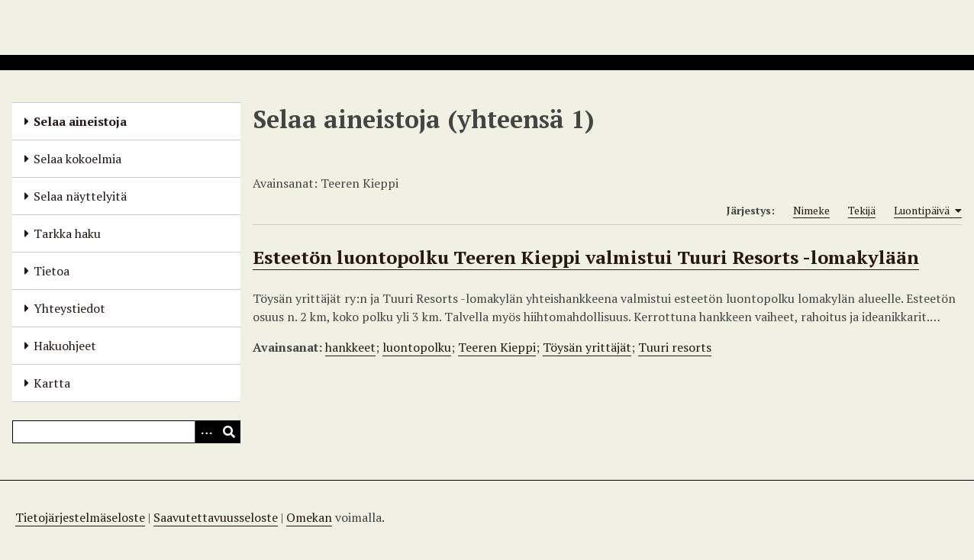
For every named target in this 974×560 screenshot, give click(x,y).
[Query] (126, 432)
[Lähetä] (229, 432)
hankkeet (350, 347)
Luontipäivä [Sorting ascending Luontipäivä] (928, 211)
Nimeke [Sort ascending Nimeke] (811, 210)
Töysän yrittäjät (587, 347)
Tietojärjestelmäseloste (80, 517)
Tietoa (52, 271)
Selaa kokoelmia (77, 159)
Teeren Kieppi (497, 347)
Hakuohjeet (65, 346)
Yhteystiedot (69, 308)
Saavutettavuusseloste (216, 517)
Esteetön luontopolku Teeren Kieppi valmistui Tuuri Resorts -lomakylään (586, 257)
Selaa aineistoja (80, 121)
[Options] (206, 432)
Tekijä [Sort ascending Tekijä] (862, 210)
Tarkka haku (67, 233)
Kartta (52, 383)
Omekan (309, 517)
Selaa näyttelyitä (80, 196)
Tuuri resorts (675, 347)
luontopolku (417, 347)
